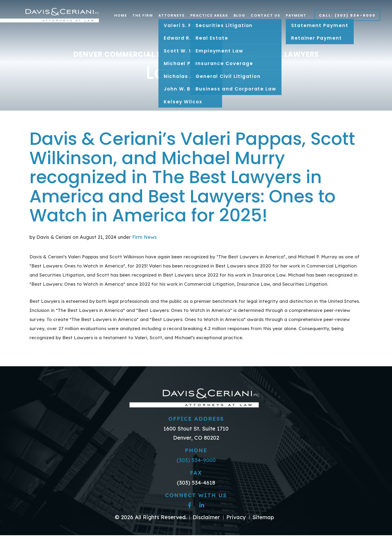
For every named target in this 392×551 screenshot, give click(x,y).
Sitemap (263, 517)
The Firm (143, 15)
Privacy (236, 517)
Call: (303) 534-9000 (347, 15)
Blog (239, 15)
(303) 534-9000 (196, 460)
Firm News (144, 237)
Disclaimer (206, 517)
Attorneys (172, 15)
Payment (296, 15)
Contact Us (266, 15)
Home (121, 15)
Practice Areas (209, 15)
